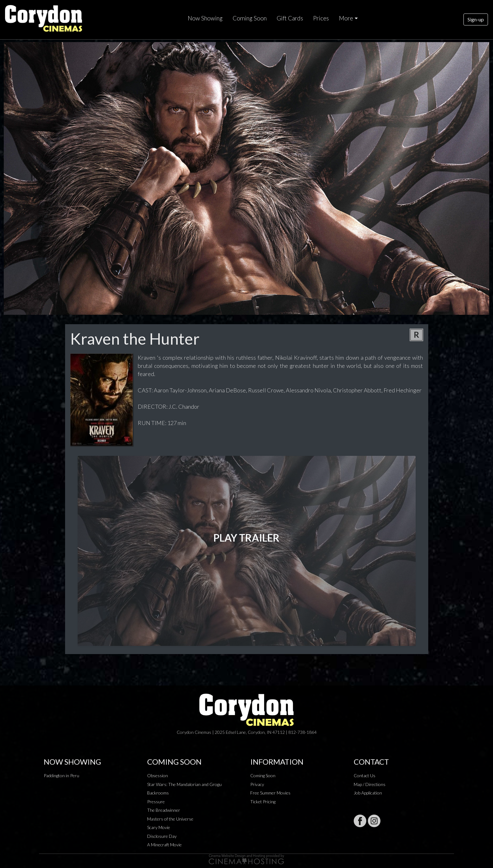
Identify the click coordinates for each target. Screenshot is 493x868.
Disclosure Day (162, 836)
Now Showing (205, 18)
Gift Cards (290, 18)
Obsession (158, 775)
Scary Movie (159, 827)
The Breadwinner (164, 810)
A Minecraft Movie (164, 845)
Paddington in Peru (61, 775)
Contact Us (365, 775)
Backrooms (158, 793)
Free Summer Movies (270, 793)
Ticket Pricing (263, 802)
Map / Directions (370, 784)
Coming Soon (250, 18)
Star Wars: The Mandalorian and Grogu (184, 784)
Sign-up (476, 19)
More (346, 18)
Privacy (257, 784)
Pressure (156, 802)
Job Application (368, 793)
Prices (321, 18)
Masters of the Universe (170, 819)
